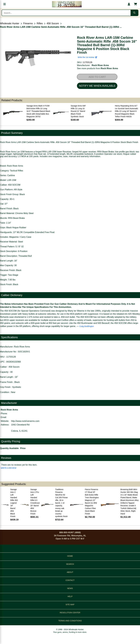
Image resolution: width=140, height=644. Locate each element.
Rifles (40, 23)
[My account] (129, 4)
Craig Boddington (87, 326)
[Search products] (66, 13)
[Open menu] (5, 4)
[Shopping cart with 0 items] (135, 4)
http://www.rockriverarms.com (25, 421)
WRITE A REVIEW (8, 468)
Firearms (28, 23)
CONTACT (70, 580)
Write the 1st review (87, 57)
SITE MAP (70, 605)
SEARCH (70, 564)
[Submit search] (134, 13)
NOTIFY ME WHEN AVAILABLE (97, 86)
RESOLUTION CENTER (70, 613)
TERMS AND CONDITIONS (70, 621)
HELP (70, 596)
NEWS (70, 588)
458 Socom (53, 23)
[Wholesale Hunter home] (67, 4)
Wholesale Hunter (10, 23)
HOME (70, 556)
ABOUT (70, 572)
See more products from (97, 68)
